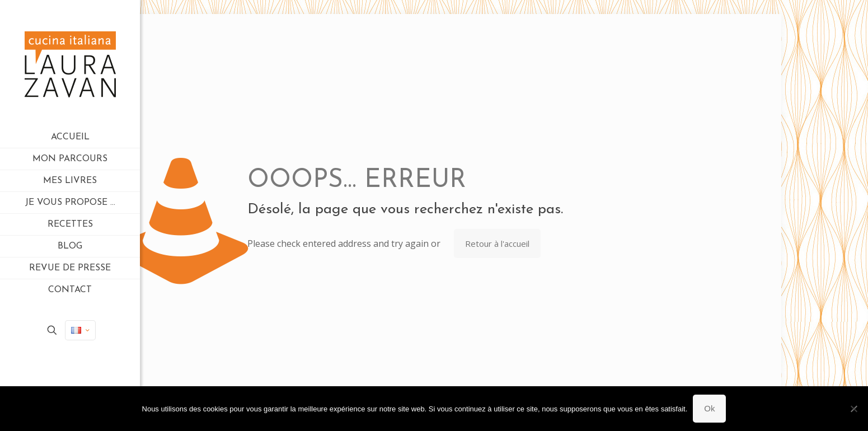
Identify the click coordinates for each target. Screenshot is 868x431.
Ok (709, 408)
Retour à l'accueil (497, 243)
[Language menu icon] (80, 330)
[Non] (854, 409)
